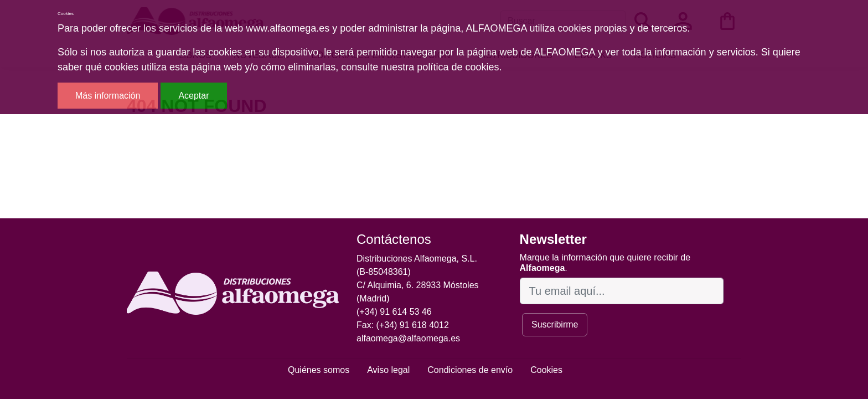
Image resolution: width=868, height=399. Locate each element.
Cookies (546, 370)
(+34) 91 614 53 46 (394, 312)
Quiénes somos (319, 370)
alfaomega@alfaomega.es (408, 338)
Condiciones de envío (470, 370)
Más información (108, 96)
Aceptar (193, 96)
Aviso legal (388, 370)
